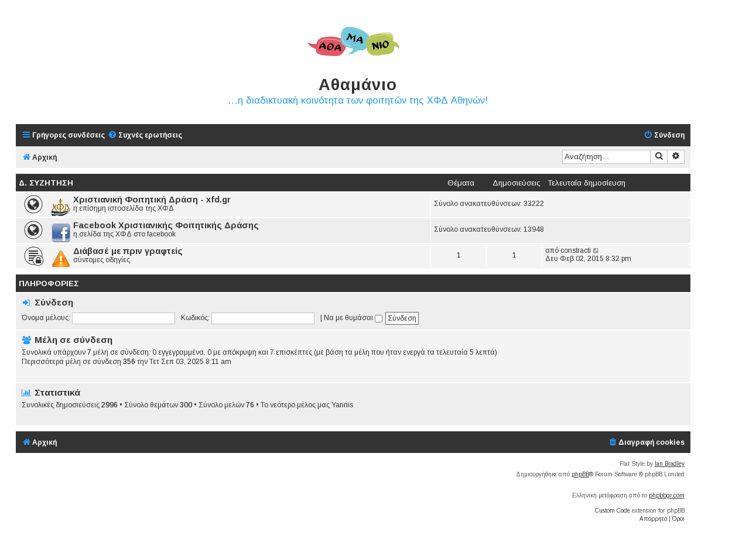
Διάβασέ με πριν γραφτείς (128, 251)
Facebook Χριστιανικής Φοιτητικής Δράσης (166, 225)
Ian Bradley (670, 464)
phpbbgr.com (667, 495)
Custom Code (613, 511)
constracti (576, 250)
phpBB (580, 474)
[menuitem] (145, 135)
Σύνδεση (54, 302)
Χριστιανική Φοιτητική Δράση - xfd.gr (152, 200)
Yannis (342, 405)
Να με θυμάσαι (353, 318)
